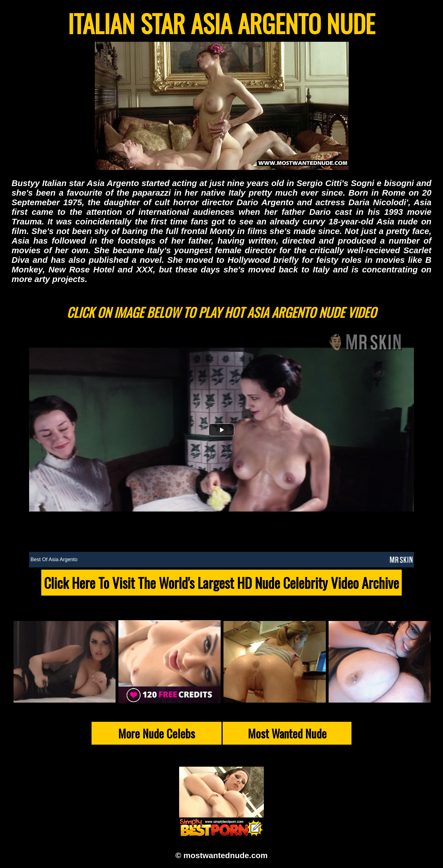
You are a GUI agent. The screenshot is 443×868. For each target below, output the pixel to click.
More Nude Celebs (157, 733)
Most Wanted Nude (287, 733)
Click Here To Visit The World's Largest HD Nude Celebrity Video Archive (221, 583)
